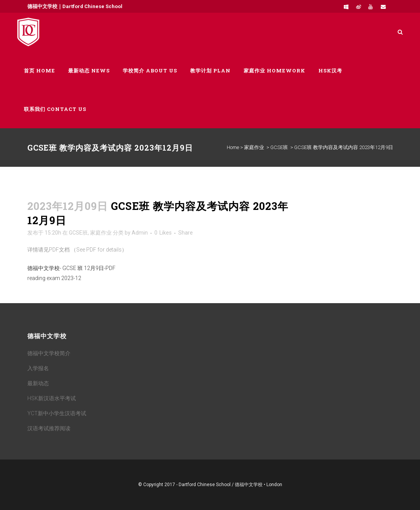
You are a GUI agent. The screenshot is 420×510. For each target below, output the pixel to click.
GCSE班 (279, 147)
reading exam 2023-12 (54, 278)
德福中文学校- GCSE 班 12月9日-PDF (71, 268)
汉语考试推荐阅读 (49, 428)
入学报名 (38, 368)
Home (233, 147)
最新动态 (38, 383)
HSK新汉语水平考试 (52, 398)
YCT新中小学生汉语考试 (57, 413)
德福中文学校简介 (49, 353)
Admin (140, 233)
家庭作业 (254, 147)
